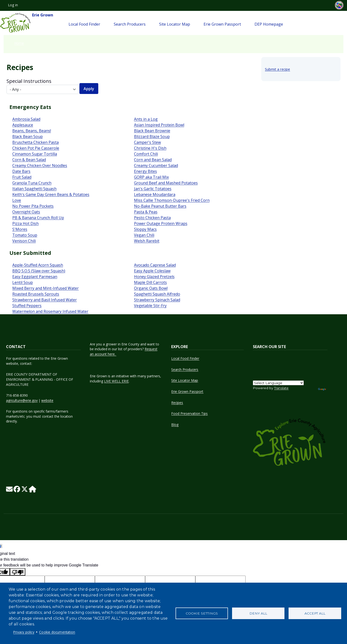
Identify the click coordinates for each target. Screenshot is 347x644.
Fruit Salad (22, 177)
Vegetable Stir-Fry (150, 306)
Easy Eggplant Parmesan (35, 277)
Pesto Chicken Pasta (152, 218)
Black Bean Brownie (152, 131)
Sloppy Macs (145, 229)
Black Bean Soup (28, 136)
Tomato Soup (25, 235)
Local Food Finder (84, 24)
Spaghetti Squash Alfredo (157, 294)
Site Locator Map (175, 24)
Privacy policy (24, 632)
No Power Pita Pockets (33, 206)
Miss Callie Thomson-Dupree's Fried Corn (172, 200)
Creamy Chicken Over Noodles (40, 165)
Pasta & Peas (146, 212)
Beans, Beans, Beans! (32, 131)
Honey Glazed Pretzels (154, 277)
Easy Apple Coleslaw (152, 271)
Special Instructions (29, 81)
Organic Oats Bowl (151, 288)
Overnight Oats (26, 212)
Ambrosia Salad (26, 119)
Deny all (258, 613)
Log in (13, 5)
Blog (175, 425)
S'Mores (20, 229)
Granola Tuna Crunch (32, 183)
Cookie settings (202, 613)
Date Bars (21, 171)
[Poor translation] (18, 572)
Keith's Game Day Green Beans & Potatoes (51, 194)
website (47, 400)
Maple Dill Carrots (150, 282)
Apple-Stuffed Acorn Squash (38, 265)
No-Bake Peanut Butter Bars (160, 206)
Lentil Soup (23, 282)
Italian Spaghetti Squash (34, 189)
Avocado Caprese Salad (155, 265)
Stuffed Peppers (27, 306)
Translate (281, 388)
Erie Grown (27, 23)
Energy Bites (145, 171)
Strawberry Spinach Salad (157, 300)
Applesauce (23, 125)
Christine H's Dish (150, 148)
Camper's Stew (147, 142)
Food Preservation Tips (189, 413)
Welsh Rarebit (147, 241)
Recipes (177, 403)
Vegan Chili (144, 235)
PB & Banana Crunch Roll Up (38, 218)
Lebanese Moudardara (155, 194)
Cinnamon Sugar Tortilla (35, 154)
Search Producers (130, 24)
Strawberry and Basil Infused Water (45, 300)
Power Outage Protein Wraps (161, 223)
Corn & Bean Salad (29, 160)
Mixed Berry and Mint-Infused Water (46, 288)
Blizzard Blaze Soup (152, 136)
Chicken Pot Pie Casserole (36, 148)
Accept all (315, 613)
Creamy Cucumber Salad (156, 165)
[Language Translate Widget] (278, 383)
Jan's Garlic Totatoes (153, 189)
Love (17, 200)
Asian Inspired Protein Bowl (159, 125)
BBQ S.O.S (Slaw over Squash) (39, 271)
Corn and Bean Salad (153, 160)
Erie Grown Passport (222, 24)
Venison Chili (24, 241)
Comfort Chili (146, 154)
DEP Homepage (269, 24)
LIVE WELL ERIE (116, 381)
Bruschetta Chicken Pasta (35, 142)
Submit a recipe (277, 69)
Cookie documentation (57, 632)
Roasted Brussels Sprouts (36, 294)
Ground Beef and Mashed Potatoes (166, 183)
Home (19, 43)
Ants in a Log (146, 119)
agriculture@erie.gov (22, 400)
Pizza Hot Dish (25, 223)
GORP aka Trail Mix (151, 177)
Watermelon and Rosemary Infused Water (50, 311)
